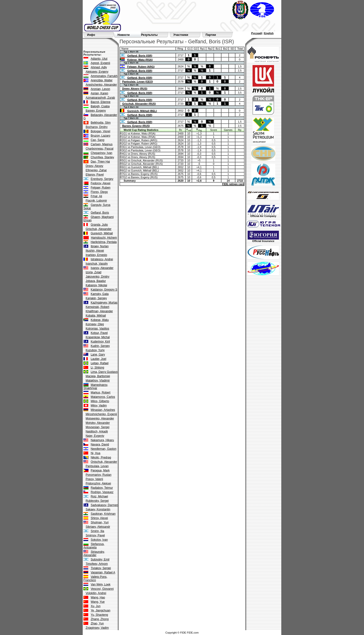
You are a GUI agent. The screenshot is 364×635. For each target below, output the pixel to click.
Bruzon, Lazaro (100, 136)
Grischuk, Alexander (98, 229)
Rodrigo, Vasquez (102, 492)
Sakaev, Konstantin (98, 509)
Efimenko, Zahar (96, 170)
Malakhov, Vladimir (98, 381)
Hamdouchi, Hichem (104, 238)
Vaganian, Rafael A (103, 572)
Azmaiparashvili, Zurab (100, 98)
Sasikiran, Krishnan (103, 514)
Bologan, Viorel (100, 131)
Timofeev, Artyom (97, 564)
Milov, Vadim (99, 406)
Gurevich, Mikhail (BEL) (142, 111)
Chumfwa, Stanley (102, 157)
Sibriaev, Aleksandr (98, 527)
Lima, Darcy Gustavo (104, 372)
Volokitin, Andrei (96, 593)
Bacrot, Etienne (100, 102)
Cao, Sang (97, 140)
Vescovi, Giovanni (102, 589)
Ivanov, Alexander (102, 268)
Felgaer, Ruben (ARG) (141, 67)
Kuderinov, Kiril (100, 342)
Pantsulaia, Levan (97, 466)
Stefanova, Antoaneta (94, 546)
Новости (124, 35)
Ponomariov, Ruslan (98, 475)
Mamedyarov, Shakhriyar (96, 387)
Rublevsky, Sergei (97, 501)
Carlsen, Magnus (102, 144)
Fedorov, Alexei (100, 183)
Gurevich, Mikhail (102, 233)
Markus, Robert (100, 393)
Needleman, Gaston (104, 449)
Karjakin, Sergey (96, 298)
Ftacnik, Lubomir (96, 201)
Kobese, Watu (100, 320)
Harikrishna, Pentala (104, 242)
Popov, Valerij (94, 479)
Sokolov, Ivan (99, 540)
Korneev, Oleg (95, 324)
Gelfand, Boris (100, 213)
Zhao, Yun (97, 623)
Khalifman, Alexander (99, 311)
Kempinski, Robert (97, 307)
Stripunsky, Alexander (94, 553)
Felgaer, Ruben (100, 188)
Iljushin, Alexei (95, 251)
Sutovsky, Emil (100, 559)
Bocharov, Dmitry (97, 127)
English (269, 33)
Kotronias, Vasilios (97, 329)
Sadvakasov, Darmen (104, 505)
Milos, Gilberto (100, 401)
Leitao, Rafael (100, 363)
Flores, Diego (99, 192)
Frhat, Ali (96, 196)
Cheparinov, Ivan (101, 153)
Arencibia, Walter (102, 80)
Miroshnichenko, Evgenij (101, 414)
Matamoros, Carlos (103, 397)
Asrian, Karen (99, 93)
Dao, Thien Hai (100, 162)
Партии (211, 35)
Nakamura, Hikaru (102, 440)
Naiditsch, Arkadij (97, 432)
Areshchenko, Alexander (101, 85)
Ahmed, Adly (99, 67)
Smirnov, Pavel (95, 535)
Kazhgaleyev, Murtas (104, 303)
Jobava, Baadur (96, 281)
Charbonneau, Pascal (99, 149)
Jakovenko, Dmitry (97, 277)
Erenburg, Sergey (102, 179)
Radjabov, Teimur (102, 488)
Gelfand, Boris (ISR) (140, 56)
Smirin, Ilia (97, 531)
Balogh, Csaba (100, 106)
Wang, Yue (98, 602)
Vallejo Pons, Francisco (95, 578)
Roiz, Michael (99, 496)
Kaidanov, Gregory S (104, 290)
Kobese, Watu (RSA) (140, 60)
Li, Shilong (97, 368)
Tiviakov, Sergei (101, 568)
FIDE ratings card (233, 184)
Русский (257, 33)
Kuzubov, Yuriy (95, 350)
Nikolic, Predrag (101, 457)
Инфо (91, 35)
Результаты (149, 35)
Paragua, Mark (100, 470)
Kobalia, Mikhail (96, 316)
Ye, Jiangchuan (100, 610)
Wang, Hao (98, 597)
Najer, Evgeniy (95, 436)
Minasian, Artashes (103, 410)
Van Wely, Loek (100, 584)
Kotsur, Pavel (99, 333)
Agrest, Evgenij (100, 63)
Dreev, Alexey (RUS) (135, 89)
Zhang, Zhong (100, 619)
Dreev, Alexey (94, 166)
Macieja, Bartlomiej (98, 376)
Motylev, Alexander (98, 423)
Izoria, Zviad (93, 272)
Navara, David (100, 444)
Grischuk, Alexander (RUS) (139, 104)
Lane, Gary (98, 355)
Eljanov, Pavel (95, 175)
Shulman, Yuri (100, 522)
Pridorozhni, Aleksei (98, 483)
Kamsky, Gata (100, 294)
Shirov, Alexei (99, 518)
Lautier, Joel (98, 359)
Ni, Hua (95, 453)
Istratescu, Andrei (102, 259)
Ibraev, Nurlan (100, 246)
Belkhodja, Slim (101, 123)
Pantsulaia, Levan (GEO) (138, 82)
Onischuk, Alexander (104, 462)
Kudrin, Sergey (100, 346)
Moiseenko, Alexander (100, 419)
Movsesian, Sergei (97, 427)
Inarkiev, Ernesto (96, 255)
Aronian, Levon (100, 89)
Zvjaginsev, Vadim (97, 628)
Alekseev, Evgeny (97, 72)
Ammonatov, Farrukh (104, 76)
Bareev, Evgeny (96, 111)
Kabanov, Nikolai (96, 285)
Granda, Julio (99, 225)
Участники (181, 35)
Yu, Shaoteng (99, 615)
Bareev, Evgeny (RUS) (136, 126)
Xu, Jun (96, 606)
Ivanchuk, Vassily (97, 264)
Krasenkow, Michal (98, 337)
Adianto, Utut (99, 59)
